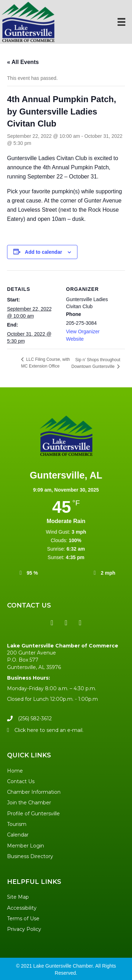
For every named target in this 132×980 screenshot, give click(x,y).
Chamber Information (34, 792)
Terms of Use (23, 919)
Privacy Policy (24, 929)
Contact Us (21, 781)
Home (15, 771)
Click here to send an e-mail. (49, 730)
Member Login (26, 846)
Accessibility (22, 908)
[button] (52, 623)
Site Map (18, 897)
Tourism (17, 824)
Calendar (18, 835)
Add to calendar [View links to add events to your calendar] (44, 252)
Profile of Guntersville (33, 814)
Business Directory (30, 856)
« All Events (23, 62)
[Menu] (121, 22)
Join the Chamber (29, 803)
